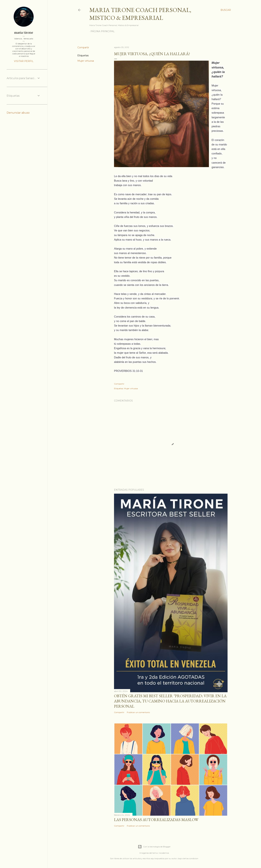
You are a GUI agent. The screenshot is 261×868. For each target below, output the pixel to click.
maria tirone (24, 32)
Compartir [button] (83, 47)
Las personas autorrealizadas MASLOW (156, 820)
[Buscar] (226, 10)
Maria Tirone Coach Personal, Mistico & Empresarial (140, 14)
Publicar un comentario (138, 712)
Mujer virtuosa (86, 61)
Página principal (103, 31)
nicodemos (164, 853)
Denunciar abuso (18, 113)
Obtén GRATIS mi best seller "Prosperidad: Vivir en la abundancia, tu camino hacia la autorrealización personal (170, 701)
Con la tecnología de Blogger (154, 847)
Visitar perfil (24, 61)
